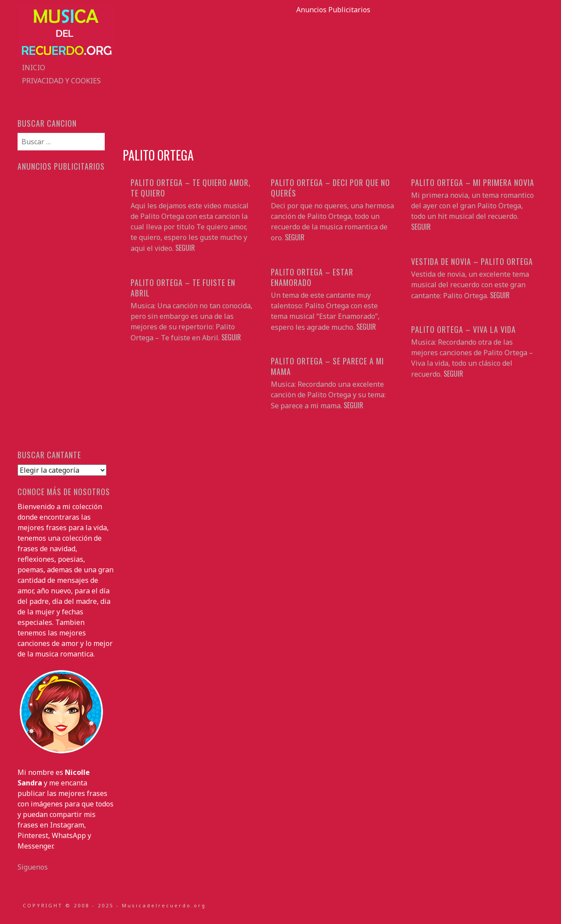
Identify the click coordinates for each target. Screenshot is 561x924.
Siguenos (33, 867)
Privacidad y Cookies (61, 81)
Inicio (34, 68)
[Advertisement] (333, 76)
